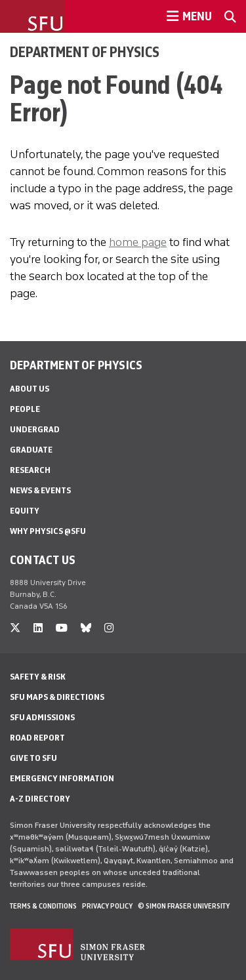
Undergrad (35, 429)
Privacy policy (107, 906)
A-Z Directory (40, 799)
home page (138, 242)
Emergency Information (62, 778)
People (25, 409)
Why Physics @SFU (48, 531)
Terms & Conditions (43, 906)
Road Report (37, 738)
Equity (25, 511)
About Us (30, 389)
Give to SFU (33, 758)
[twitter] (15, 628)
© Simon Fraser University (184, 906)
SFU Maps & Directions (57, 697)
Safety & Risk (38, 677)
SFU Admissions (42, 717)
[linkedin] (38, 628)
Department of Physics (85, 52)
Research (30, 470)
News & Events (40, 490)
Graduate (31, 450)
